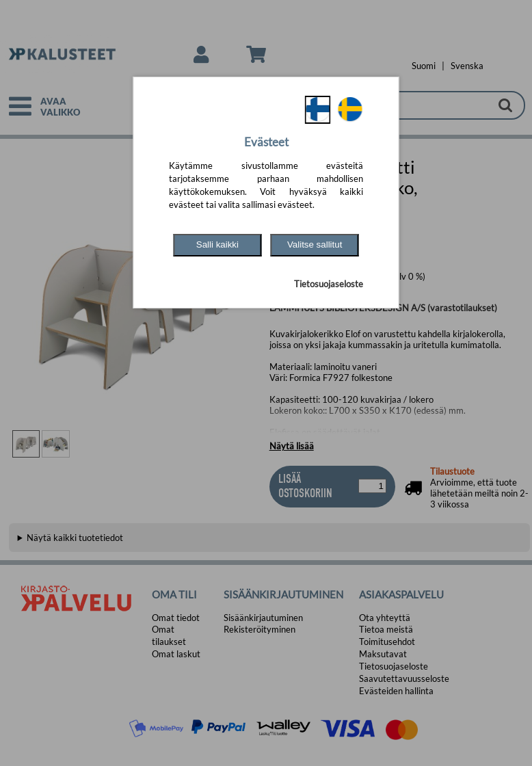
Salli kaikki (217, 245)
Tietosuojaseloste (329, 284)
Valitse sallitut (315, 245)
